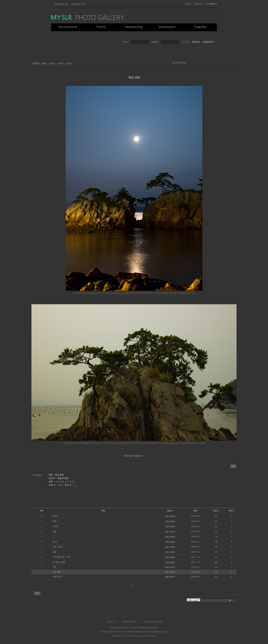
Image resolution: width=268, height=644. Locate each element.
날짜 (196, 511)
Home (188, 4)
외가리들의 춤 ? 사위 (61, 557)
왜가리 (55, 516)
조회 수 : (53, 485)
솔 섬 (55, 542)
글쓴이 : (53, 478)
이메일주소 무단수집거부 (153, 622)
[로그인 (175, 63)
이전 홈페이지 (212, 4)
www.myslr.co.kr (78, 4)
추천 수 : (69, 485)
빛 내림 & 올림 (59, 562)
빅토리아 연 (58, 577)
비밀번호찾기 (209, 42)
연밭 (55, 567)
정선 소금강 (58, 547)
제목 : (51, 475)
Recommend (68, 27)
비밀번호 (155, 42)
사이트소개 (198, 4)
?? (54, 537)
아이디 (126, 42)
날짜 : (52, 482)
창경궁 (55, 526)
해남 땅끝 (134, 78)
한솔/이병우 (63, 478)
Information (167, 27)
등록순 (44, 64)
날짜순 (53, 64)
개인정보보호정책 (129, 622)
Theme (101, 27)
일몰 (55, 531)
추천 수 (231, 511)
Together (200, 27)
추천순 (69, 64)
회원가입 (196, 42)
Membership (134, 27)
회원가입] (182, 63)
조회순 (61, 64)
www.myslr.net (61, 4)
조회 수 (216, 511)
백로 (55, 521)
